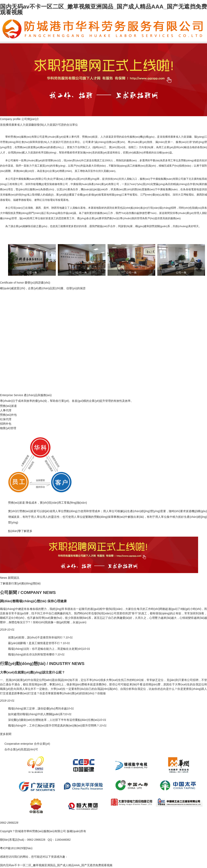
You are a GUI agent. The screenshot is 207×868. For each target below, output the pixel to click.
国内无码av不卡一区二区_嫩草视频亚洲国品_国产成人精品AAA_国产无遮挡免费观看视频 (103, 9)
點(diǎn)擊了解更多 (20, 531)
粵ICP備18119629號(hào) (16, 848)
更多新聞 (6, 734)
